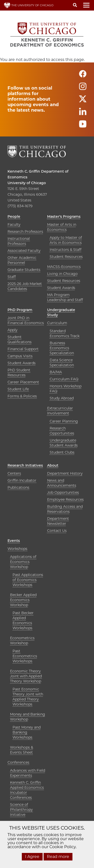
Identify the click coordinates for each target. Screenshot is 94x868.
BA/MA (56, 372)
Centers (14, 473)
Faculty (14, 225)
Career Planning (64, 421)
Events (14, 541)
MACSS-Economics (64, 267)
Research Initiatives (25, 465)
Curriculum (57, 323)
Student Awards (61, 288)
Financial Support (23, 349)
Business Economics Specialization (62, 348)
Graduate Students (24, 270)
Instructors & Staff (66, 250)
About (53, 465)
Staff (12, 277)
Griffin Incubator (22, 480)
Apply (13, 330)
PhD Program (20, 310)
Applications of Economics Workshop (23, 562)
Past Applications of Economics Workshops (28, 580)
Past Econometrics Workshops (25, 656)
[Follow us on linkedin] (83, 114)
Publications (18, 487)
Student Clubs (62, 452)
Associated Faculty (24, 251)
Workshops (17, 549)
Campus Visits (20, 356)
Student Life (18, 389)
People (14, 216)
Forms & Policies (22, 396)
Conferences (18, 762)
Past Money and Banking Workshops (27, 732)
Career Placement (23, 382)
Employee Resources (65, 499)
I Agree (32, 857)
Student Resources (66, 257)
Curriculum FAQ (64, 379)
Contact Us (57, 531)
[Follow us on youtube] (83, 126)
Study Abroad (62, 398)
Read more (58, 857)
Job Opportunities (63, 492)
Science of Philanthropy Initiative (21, 810)
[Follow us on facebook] (83, 76)
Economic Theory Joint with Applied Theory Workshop (26, 676)
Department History (65, 473)
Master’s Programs (64, 216)
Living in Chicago (62, 274)
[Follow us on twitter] (83, 101)
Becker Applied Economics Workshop (23, 600)
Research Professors (25, 232)
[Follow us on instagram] (83, 88)
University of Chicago (27, 183)
